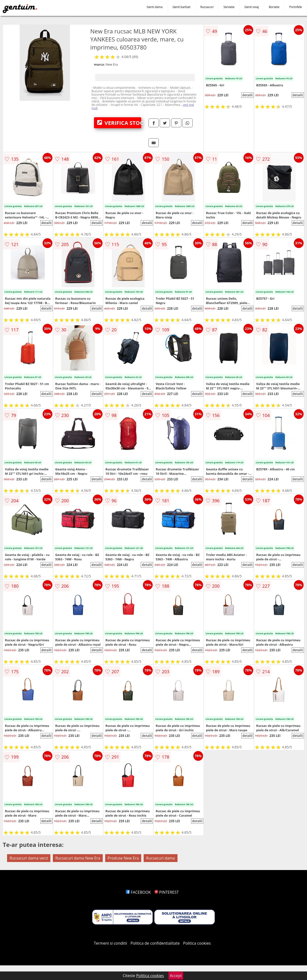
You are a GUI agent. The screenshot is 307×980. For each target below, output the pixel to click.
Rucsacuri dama (160, 858)
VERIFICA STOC (119, 123)
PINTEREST (167, 892)
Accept (176, 976)
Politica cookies (197, 943)
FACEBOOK (138, 892)
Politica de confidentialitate (155, 943)
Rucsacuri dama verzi (29, 858)
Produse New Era (123, 858)
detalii (247, 95)
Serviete (229, 7)
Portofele (296, 7)
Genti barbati (181, 7)
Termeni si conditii (110, 943)
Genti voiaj (252, 7)
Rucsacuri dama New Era (78, 858)
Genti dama (155, 7)
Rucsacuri (207, 7)
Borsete (274, 7)
